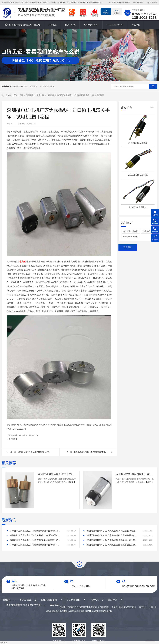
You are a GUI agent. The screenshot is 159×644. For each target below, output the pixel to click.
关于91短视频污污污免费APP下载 (23, 605)
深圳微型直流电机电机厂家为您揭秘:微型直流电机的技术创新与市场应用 (36, 540)
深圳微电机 (23, 435)
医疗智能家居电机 (47, 86)
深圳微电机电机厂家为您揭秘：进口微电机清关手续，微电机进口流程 (76, 95)
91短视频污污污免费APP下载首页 (22, 25)
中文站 (106, 12)
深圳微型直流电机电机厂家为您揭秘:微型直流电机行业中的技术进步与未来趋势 (36, 531)
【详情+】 (72, 482)
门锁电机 (53, 25)
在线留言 (140, 3)
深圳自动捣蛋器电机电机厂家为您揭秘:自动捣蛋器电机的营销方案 (135, 474)
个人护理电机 (73, 600)
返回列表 (128, 247)
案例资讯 (112, 600)
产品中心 (136, 25)
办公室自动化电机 (20, 86)
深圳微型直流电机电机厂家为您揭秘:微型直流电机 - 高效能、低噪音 (36, 545)
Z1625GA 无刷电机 (138, 207)
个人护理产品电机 (115, 25)
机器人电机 (70, 25)
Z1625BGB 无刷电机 (138, 143)
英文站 (117, 12)
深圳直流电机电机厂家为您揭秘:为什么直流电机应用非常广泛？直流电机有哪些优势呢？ (91, 452)
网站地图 (154, 3)
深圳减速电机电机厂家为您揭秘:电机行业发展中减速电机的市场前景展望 (113, 531)
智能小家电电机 (91, 25)
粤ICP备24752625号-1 (127, 607)
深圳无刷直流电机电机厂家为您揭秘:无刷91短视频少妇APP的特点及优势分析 (113, 535)
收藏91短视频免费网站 (121, 3)
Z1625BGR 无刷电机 (138, 175)
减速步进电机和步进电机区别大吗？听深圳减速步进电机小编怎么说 (35, 452)
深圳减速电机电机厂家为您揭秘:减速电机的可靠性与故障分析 (113, 540)
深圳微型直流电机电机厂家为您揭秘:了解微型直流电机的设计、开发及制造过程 (36, 535)
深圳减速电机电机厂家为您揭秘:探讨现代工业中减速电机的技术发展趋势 (57, 474)
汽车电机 (34, 86)
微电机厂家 (34, 435)
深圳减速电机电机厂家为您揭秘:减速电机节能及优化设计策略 (113, 545)
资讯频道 (30, 95)
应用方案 (41, 95)
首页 (21, 95)
